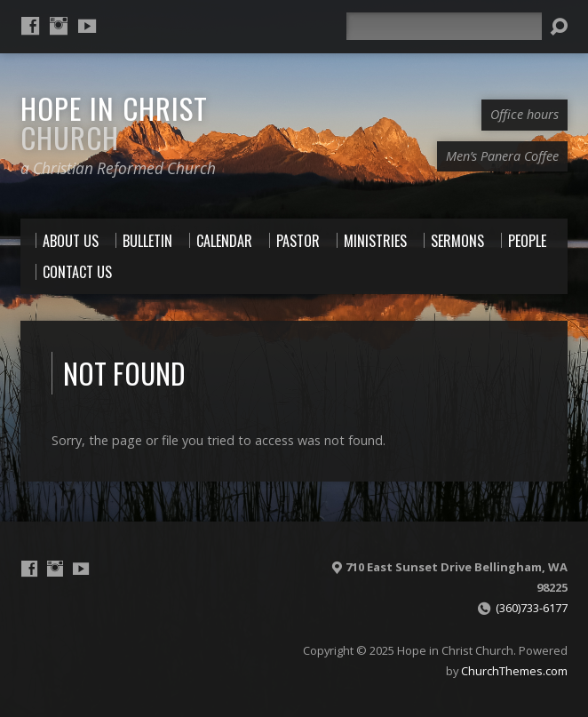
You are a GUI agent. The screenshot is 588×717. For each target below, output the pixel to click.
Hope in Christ (114, 122)
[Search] (444, 26)
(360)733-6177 (532, 608)
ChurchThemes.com (514, 671)
